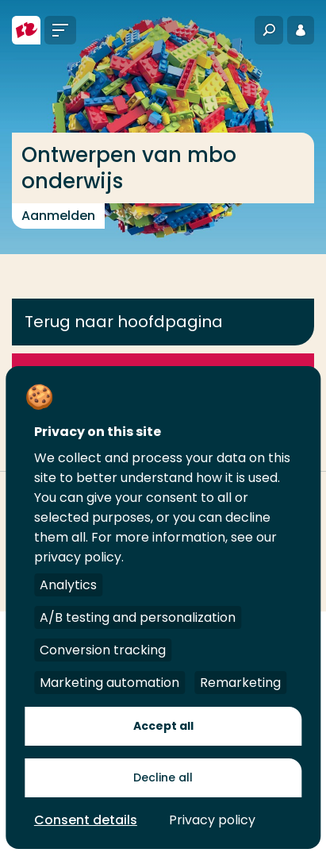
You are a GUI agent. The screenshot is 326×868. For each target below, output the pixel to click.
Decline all (163, 777)
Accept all (163, 726)
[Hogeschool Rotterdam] (26, 30)
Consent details (86, 820)
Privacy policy (212, 820)
